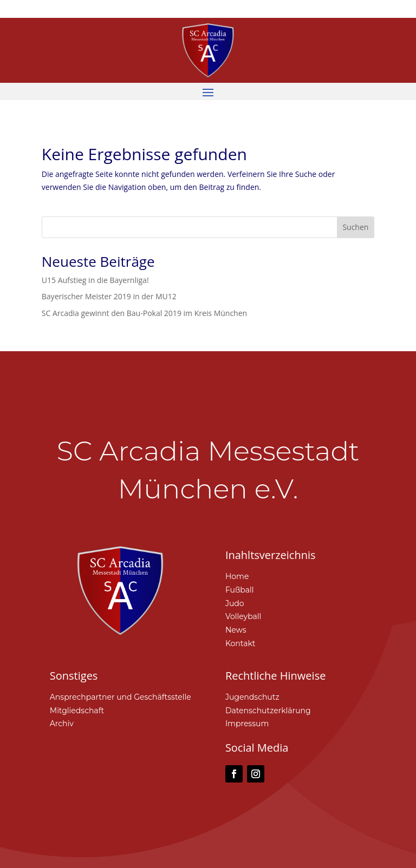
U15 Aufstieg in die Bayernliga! (95, 280)
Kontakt (240, 643)
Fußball (240, 590)
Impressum (247, 724)
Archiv (62, 724)
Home (237, 576)
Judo (235, 603)
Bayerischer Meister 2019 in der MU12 (109, 296)
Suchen (355, 227)
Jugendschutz (252, 697)
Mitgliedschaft (77, 711)
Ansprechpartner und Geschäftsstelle (121, 697)
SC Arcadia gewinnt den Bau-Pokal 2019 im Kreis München (144, 313)
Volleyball (243, 616)
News (236, 630)
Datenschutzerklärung (268, 711)
